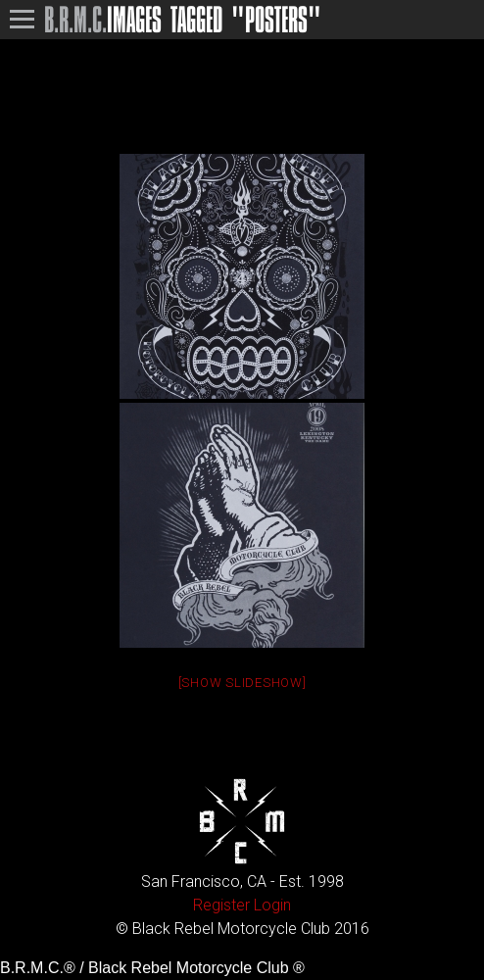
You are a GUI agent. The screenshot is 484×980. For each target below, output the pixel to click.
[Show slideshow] (242, 683)
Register (221, 905)
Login (272, 905)
